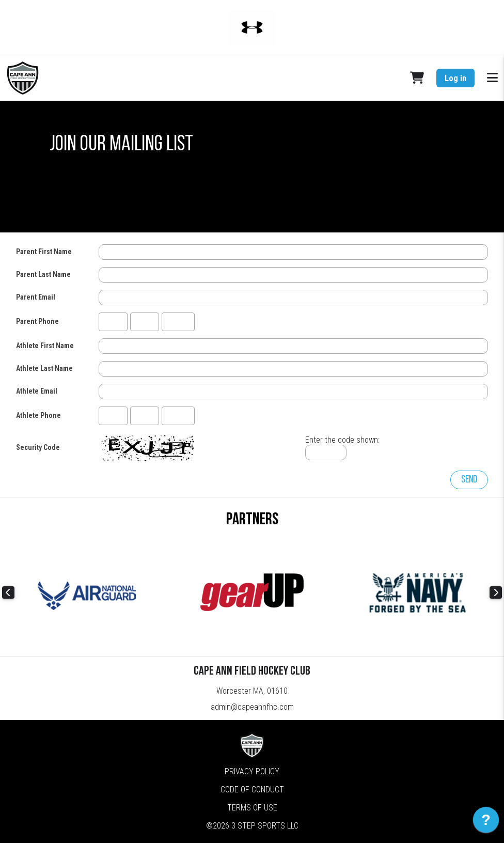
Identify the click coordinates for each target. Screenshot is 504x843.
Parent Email (36, 297)
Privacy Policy (252, 771)
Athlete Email (37, 391)
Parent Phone (37, 321)
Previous (8, 592)
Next (496, 592)
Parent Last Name (43, 274)
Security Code (38, 447)
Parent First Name (44, 252)
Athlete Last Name (44, 368)
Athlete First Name (45, 346)
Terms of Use (252, 808)
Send (469, 480)
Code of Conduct (252, 790)
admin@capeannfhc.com (252, 707)
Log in (455, 78)
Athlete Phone (38, 415)
